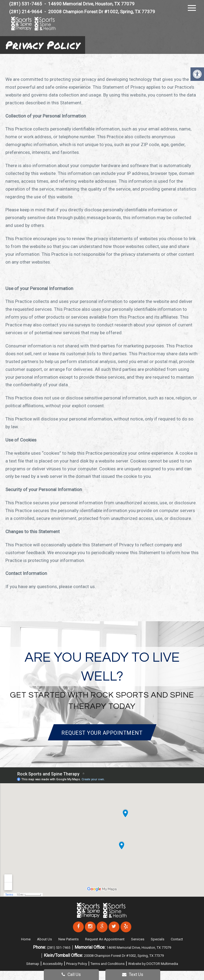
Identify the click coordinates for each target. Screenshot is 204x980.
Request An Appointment (105, 939)
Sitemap (33, 964)
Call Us (71, 974)
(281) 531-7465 (59, 948)
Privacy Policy (77, 964)
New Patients (68, 939)
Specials (158, 939)
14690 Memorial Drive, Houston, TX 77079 (91, 4)
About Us (44, 939)
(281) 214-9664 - (28, 12)
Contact (177, 939)
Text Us (133, 974)
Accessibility (53, 964)
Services (138, 939)
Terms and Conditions (108, 964)
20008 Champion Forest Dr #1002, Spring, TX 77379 (102, 12)
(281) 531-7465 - (28, 4)
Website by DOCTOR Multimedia (153, 964)
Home (26, 939)
